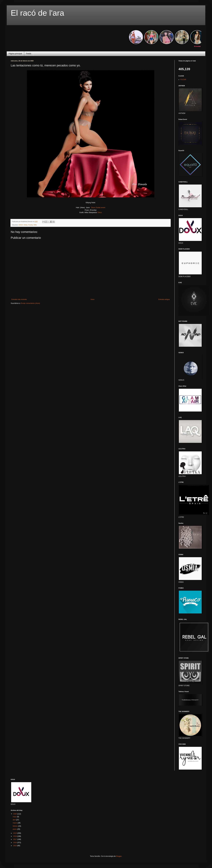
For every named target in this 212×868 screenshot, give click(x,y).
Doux (93, 207)
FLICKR (183, 80)
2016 (15, 843)
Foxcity (30, 225)
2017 (15, 839)
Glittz (35, 225)
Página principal (15, 54)
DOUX (21, 225)
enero (15, 829)
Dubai (25, 225)
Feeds (29, 54)
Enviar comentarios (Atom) (30, 303)
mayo (15, 817)
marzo (15, 823)
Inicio (93, 299)
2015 (15, 846)
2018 (15, 836)
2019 (15, 833)
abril (14, 820)
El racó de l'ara (37, 13)
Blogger (119, 856)
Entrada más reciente (19, 299)
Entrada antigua (164, 299)
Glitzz (100, 212)
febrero (15, 826)
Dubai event (100, 207)
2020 (15, 814)
